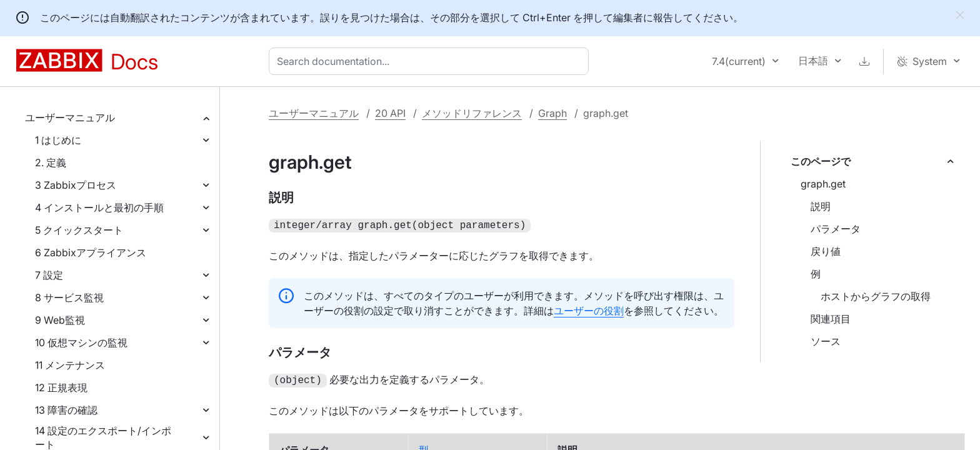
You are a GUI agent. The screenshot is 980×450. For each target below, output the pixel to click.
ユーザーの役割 (589, 309)
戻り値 (826, 251)
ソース (826, 341)
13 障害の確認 (66, 410)
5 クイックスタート (79, 230)
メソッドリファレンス (472, 113)
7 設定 (49, 275)
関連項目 (831, 319)
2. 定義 (51, 162)
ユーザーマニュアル (70, 117)
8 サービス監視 (69, 297)
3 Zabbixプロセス (76, 185)
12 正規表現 (61, 387)
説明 (821, 206)
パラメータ (836, 229)
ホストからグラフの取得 (876, 296)
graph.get (823, 184)
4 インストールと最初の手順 (99, 207)
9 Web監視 (60, 320)
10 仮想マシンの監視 (81, 342)
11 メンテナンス (70, 365)
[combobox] (431, 61)
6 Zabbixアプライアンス (91, 252)
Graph (552, 113)
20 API (390, 113)
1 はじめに (58, 140)
